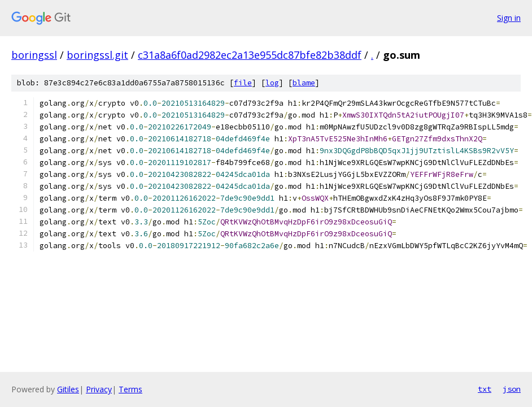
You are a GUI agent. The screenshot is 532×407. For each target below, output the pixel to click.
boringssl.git (97, 55)
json (512, 389)
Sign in (509, 18)
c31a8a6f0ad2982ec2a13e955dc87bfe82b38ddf (250, 55)
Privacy (99, 389)
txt (485, 389)
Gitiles (68, 389)
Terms (130, 389)
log (272, 83)
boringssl (34, 55)
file (243, 83)
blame (304, 83)
